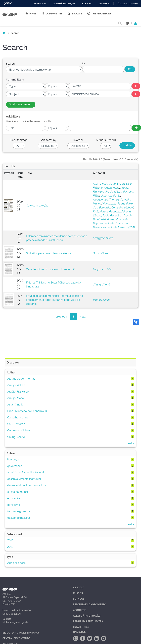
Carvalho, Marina (18, 417)
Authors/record (106, 140)
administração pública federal (26, 472)
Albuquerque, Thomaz (106, 199)
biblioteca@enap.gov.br (15, 622)
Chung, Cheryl (101, 284)
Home (31, 13)
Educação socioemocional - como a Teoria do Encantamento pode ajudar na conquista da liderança (55, 300)
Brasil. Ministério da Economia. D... (28, 411)
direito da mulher (18, 492)
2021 (10, 540)
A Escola (79, 587)
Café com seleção (37, 205)
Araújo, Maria (112, 187)
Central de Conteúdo (17, 638)
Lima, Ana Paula (111, 195)
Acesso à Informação (87, 616)
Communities (52, 13)
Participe (87, 4)
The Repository (99, 13)
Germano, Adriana (120, 211)
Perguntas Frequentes (88, 621)
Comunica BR (39, 4)
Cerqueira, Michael (122, 207)
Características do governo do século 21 (51, 269)
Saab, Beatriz (117, 183)
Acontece (79, 610)
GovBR (8, 3)
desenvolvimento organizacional (27, 485)
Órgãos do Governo (128, 4)
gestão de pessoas (19, 518)
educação (14, 498)
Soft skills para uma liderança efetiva (48, 253)
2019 (10, 547)
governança (15, 466)
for (84, 63)
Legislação (105, 4)
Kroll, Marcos (101, 211)
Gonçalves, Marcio (121, 215)
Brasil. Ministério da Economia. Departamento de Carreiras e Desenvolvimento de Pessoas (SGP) (114, 223)
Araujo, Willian (114, 191)
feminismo (14, 505)
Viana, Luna (109, 203)
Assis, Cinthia (101, 183)
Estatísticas (81, 627)
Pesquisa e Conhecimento (90, 604)
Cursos (78, 593)
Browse (75, 13)
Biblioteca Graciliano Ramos (21, 632)
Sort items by (48, 140)
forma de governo (19, 511)
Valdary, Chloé (102, 300)
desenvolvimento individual (24, 479)
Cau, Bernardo (102, 207)
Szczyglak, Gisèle (103, 238)
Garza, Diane (101, 253)
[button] (127, 23)
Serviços (79, 599)
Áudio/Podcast (17, 563)
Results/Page (19, 140)
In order (78, 140)
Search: (11, 63)
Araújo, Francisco (18, 391)
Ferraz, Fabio (125, 203)
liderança (13, 459)
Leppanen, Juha (103, 269)
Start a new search (21, 104)
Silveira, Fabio (101, 215)
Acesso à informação (64, 4)
